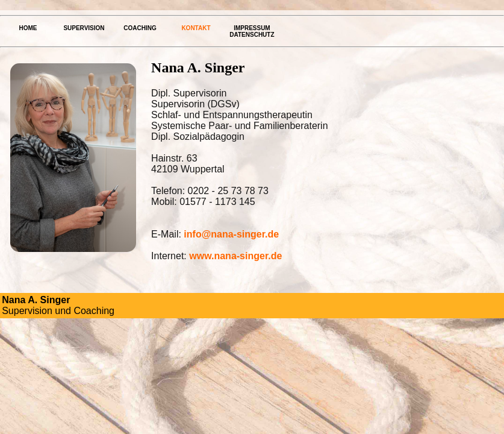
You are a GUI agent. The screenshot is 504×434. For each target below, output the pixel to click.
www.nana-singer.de (235, 256)
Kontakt (196, 28)
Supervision (84, 28)
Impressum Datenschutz (252, 31)
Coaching (140, 28)
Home (28, 28)
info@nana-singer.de (231, 234)
